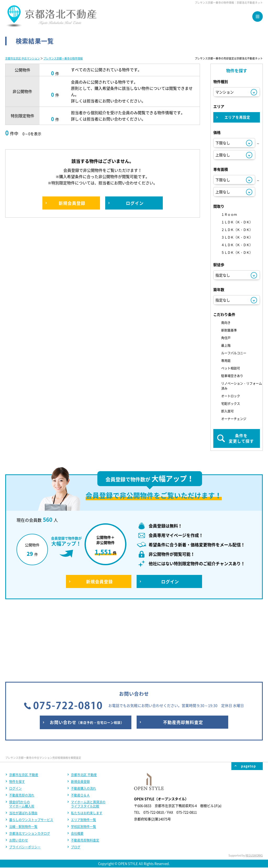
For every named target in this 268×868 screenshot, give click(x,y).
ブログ (76, 778)
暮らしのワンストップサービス (31, 751)
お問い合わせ (19, 771)
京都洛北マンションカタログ (30, 764)
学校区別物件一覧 (83, 757)
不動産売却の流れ (22, 726)
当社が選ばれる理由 (23, 744)
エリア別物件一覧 (83, 751)
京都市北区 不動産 (84, 706)
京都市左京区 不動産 (24, 706)
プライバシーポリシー (25, 778)
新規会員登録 (80, 712)
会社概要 (77, 764)
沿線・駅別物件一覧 (23, 757)
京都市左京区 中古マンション (23, 58)
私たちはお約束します (87, 744)
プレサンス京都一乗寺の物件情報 (63, 58)
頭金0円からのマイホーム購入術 (22, 735)
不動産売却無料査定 (85, 771)
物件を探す (17, 712)
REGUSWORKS (254, 786)
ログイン (15, 719)
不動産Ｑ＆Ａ (80, 726)
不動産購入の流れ (83, 719)
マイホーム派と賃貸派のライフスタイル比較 (88, 735)
